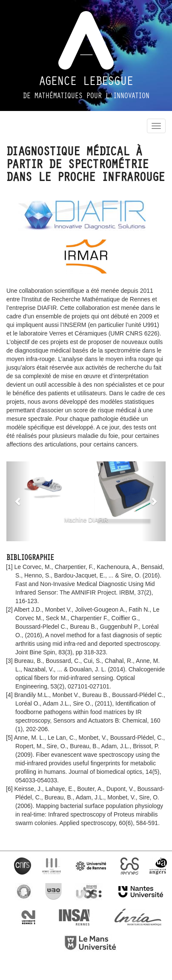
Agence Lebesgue (86, 81)
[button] (18, 501)
